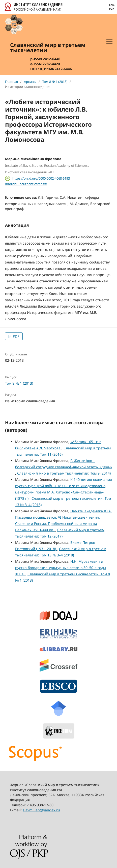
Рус (112, 9)
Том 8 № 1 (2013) (55, 82)
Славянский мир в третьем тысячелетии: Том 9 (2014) (64, 473)
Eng (112, 5)
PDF (16, 336)
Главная (11, 82)
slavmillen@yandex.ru (41, 810)
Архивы (30, 82)
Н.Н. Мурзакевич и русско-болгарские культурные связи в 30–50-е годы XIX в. (61, 568)
